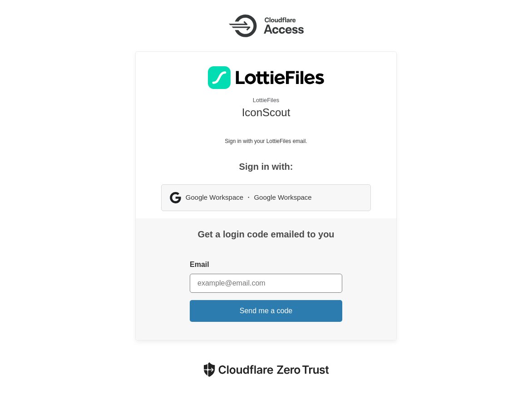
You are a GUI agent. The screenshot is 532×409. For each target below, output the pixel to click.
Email (199, 264)
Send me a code (266, 311)
